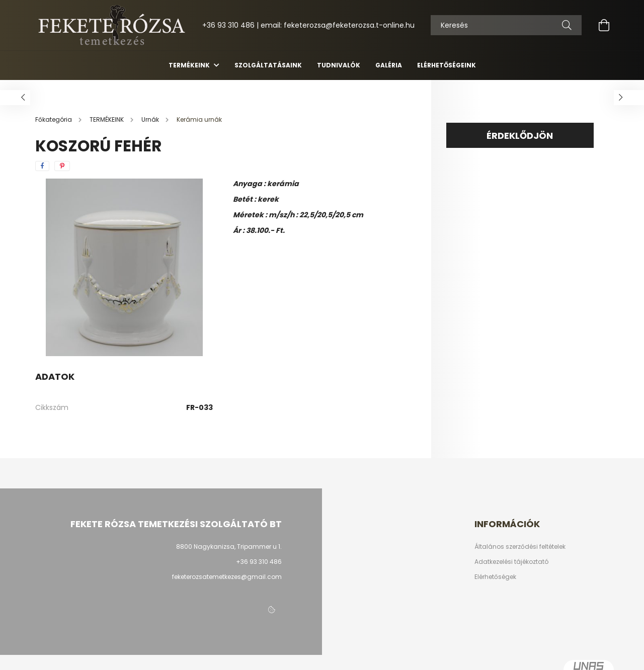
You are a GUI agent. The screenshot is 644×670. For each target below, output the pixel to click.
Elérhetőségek (495, 577)
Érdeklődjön (520, 136)
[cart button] (604, 25)
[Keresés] (567, 25)
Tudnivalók (339, 65)
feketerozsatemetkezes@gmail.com (227, 577)
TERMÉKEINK (190, 65)
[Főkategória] (54, 119)
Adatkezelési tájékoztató (511, 562)
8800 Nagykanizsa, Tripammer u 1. (229, 547)
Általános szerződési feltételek (520, 547)
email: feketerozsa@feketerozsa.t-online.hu (338, 25)
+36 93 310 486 (228, 25)
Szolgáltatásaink (268, 65)
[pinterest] (62, 166)
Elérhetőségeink (447, 65)
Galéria (389, 65)
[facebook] (42, 166)
